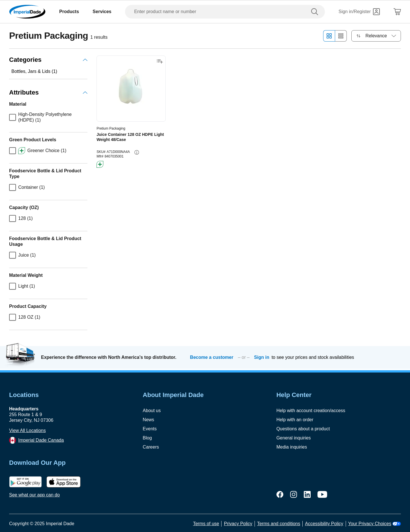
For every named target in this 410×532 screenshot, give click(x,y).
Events (150, 429)
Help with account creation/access (311, 411)
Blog (147, 438)
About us (152, 411)
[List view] (341, 36)
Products (69, 12)
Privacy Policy (238, 524)
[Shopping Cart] (397, 12)
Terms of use (206, 524)
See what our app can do (34, 495)
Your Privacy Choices (375, 524)
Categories (48, 60)
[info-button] (137, 152)
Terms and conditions (279, 524)
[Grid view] (329, 36)
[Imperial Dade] (27, 12)
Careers (151, 447)
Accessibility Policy (324, 524)
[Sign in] (359, 12)
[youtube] (322, 494)
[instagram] (294, 494)
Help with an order (295, 420)
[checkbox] (13, 117)
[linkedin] (307, 494)
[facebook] (280, 494)
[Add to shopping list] (160, 62)
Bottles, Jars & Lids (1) (34, 71)
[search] (316, 12)
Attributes (48, 92)
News (148, 420)
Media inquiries (292, 447)
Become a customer (212, 357)
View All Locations (27, 430)
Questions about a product (303, 429)
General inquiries (294, 438)
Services (102, 12)
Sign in (262, 357)
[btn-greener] (100, 164)
